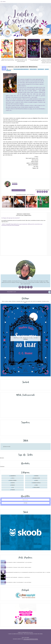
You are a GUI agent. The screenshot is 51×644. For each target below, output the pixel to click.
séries (37, 485)
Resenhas (9, 70)
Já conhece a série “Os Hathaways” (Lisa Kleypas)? (19, 582)
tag (13, 487)
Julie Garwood (41, 69)
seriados (13, 485)
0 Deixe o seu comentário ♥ (19, 190)
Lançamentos (13, 476)
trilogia (13, 490)
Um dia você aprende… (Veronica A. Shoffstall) (18, 577)
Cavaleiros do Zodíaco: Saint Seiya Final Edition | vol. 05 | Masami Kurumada (32, 60)
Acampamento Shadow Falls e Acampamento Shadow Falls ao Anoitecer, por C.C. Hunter (28, 572)
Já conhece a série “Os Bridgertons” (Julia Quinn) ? (20, 562)
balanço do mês (37, 478)
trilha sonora (37, 487)
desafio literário (13, 481)
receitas (13, 483)
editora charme (33, 69)
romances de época (37, 483)
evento (37, 481)
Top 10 (13, 478)
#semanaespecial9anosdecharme (21, 69)
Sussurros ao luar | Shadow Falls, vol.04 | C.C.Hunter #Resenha (25, 338)
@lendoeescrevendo (7, 447)
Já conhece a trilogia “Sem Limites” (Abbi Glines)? (19, 567)
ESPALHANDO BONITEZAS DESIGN (31, 639)
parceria (47, 69)
